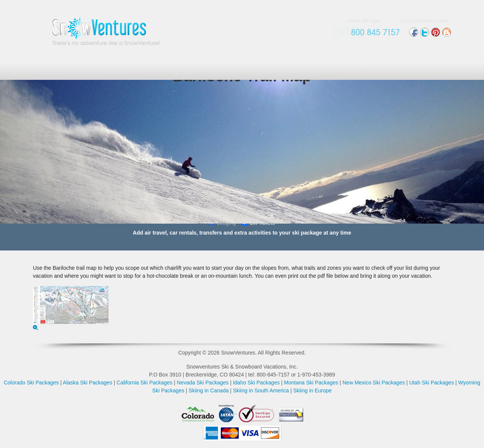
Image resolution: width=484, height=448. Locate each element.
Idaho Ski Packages (256, 383)
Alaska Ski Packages (88, 383)
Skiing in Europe (312, 390)
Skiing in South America (261, 390)
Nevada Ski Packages (203, 383)
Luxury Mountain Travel (424, 21)
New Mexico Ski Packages (374, 383)
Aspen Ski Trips (364, 21)
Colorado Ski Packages (31, 383)
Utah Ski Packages (431, 383)
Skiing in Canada (209, 390)
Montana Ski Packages (311, 383)
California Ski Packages (144, 383)
